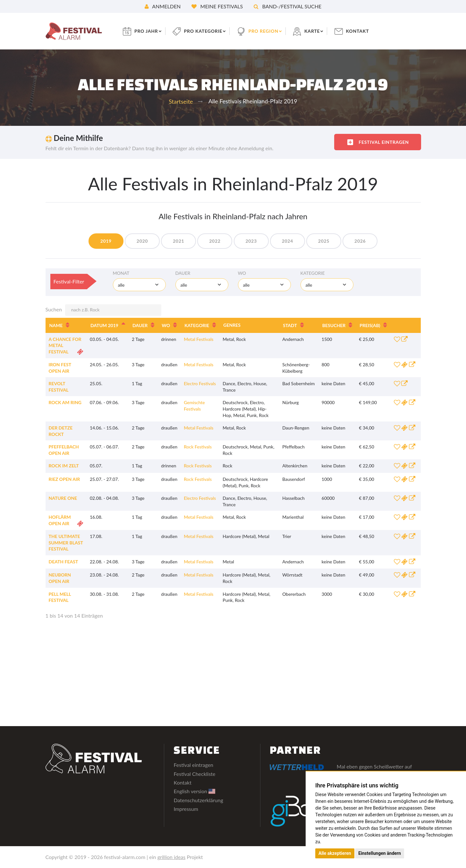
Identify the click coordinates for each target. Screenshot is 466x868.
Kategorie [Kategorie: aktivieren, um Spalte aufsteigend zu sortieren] (197, 325)
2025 (324, 241)
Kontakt (358, 31)
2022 (215, 241)
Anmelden (163, 6)
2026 (360, 241)
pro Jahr (147, 31)
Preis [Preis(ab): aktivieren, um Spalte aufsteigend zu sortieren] (370, 325)
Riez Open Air (64, 479)
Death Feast (64, 562)
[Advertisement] (233, 675)
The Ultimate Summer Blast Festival (66, 542)
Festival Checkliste (194, 774)
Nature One (63, 498)
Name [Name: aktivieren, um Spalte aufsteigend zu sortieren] (56, 325)
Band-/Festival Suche (288, 6)
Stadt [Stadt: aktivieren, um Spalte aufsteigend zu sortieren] (290, 325)
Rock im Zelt (64, 466)
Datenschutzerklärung (198, 800)
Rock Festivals (198, 447)
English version (194, 791)
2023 (251, 241)
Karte (313, 31)
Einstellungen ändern (380, 853)
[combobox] (139, 285)
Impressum (186, 809)
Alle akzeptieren (335, 853)
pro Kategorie (203, 31)
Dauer (183, 273)
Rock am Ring (65, 402)
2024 (288, 241)
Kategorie (313, 273)
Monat (121, 273)
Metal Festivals (199, 339)
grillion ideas (172, 857)
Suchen (103, 310)
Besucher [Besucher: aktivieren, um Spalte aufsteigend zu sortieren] (334, 325)
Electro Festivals (200, 383)
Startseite (181, 101)
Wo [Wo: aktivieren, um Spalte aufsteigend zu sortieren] (166, 325)
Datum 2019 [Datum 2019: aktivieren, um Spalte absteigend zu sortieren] (104, 325)
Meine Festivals (217, 6)
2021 (178, 241)
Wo (242, 273)
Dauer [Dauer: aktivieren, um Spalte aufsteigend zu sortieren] (140, 325)
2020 (142, 241)
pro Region (264, 31)
